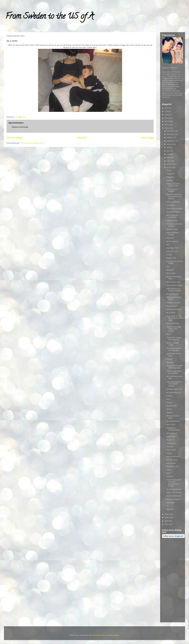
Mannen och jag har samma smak (174, 349)
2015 (167, 115)
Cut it (168, 473)
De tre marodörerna (174, 489)
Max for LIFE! (171, 406)
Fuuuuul (169, 359)
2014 (167, 118)
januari (170, 167)
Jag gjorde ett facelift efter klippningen (174, 367)
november (171, 134)
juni (168, 151)
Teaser (169, 470)
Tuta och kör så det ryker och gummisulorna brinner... (174, 483)
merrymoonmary (98, 635)
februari (170, 164)
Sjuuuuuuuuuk (172, 229)
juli (168, 147)
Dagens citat (171, 258)
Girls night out (172, 433)
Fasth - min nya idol (174, 493)
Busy (168, 334)
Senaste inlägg (14, 138)
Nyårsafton (170, 503)
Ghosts (169, 409)
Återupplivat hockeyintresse (173, 429)
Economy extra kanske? (172, 190)
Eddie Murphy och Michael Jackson (174, 290)
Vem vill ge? (171, 424)
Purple (169, 170)
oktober (170, 138)
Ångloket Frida (172, 221)
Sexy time (170, 238)
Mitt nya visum (172, 460)
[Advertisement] (173, 581)
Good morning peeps (174, 209)
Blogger (116, 635)
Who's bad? (171, 273)
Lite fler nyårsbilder (174, 496)
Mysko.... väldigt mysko (172, 344)
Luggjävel (170, 174)
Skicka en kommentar (20, 127)
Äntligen (169, 396)
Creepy (169, 255)
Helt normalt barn (173, 456)
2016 (167, 111)
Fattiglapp (170, 177)
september (171, 141)
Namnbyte (170, 270)
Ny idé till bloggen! (173, 212)
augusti (170, 144)
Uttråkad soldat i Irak (174, 389)
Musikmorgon (171, 306)
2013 (167, 121)
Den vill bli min (172, 251)
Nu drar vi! (170, 440)
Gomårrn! (170, 476)
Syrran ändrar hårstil (174, 285)
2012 (167, 125)
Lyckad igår (171, 437)
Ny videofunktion (173, 421)
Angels (169, 453)
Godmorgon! (171, 443)
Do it (168, 399)
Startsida (82, 138)
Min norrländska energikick (172, 216)
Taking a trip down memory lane (173, 185)
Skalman (170, 413)
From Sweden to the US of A (49, 17)
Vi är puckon (171, 463)
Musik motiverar (172, 241)
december (171, 131)
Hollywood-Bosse (173, 202)
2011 (167, 128)
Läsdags (170, 180)
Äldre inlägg (147, 138)
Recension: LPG (173, 466)
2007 (167, 524)
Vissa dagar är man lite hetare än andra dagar (175, 318)
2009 (167, 518)
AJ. (168, 506)
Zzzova (169, 403)
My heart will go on (173, 393)
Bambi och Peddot (173, 499)
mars (169, 161)
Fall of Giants (171, 450)
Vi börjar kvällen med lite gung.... (174, 225)
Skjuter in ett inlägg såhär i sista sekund (174, 329)
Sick (168, 245)
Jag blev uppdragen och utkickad (174, 372)
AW (168, 267)
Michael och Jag (172, 294)
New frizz (170, 362)
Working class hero (174, 309)
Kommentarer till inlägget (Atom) (32, 143)
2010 (167, 514)
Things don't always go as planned (174, 339)
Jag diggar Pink (172, 248)
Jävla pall (170, 509)
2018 (167, 108)
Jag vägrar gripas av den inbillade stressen (174, 384)
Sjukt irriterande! (173, 323)
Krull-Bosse (171, 205)
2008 (167, 521)
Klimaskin (170, 447)
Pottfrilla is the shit (173, 303)
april (169, 157)
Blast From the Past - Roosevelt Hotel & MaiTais (174, 197)
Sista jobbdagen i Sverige (173, 234)
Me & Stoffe (171, 313)
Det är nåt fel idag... (174, 282)
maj (168, 154)
